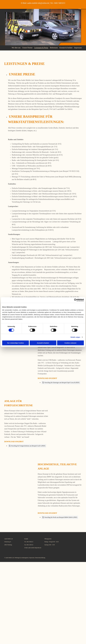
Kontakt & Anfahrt (66, 48)
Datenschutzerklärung (40, 558)
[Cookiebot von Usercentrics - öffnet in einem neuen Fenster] (76, 300)
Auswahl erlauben (43, 343)
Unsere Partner (27, 48)
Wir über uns (15, 48)
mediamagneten (25, 558)
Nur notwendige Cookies (16, 343)
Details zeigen (75, 337)
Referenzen (54, 48)
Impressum (78, 48)
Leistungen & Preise (41, 48)
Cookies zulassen (70, 343)
